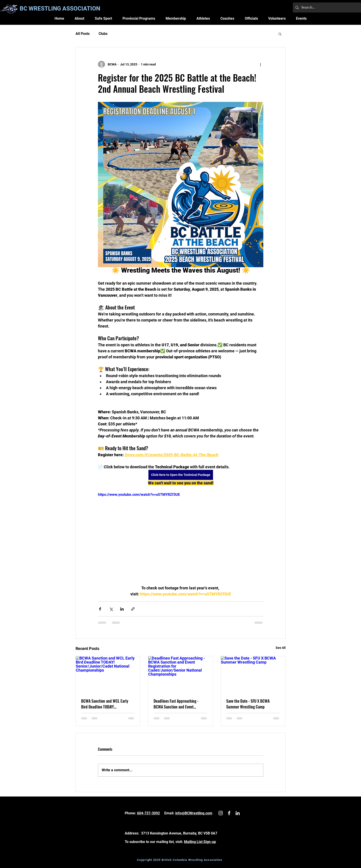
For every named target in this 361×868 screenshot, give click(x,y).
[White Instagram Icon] (221, 813)
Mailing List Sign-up (200, 842)
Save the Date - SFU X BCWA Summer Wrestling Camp (248, 704)
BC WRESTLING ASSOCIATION (60, 8)
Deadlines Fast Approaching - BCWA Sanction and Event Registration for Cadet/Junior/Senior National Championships (176, 704)
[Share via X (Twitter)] (111, 609)
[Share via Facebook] (100, 609)
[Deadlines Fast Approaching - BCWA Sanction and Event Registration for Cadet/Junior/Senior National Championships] (180, 674)
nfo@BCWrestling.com (194, 813)
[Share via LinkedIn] (122, 609)
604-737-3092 (148, 813)
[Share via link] (133, 609)
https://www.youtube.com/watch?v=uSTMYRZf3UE (139, 495)
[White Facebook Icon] (229, 813)
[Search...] (331, 7)
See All (281, 648)
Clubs (103, 34)
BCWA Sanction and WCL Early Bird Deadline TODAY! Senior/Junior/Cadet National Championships (105, 704)
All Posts (83, 34)
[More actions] (261, 64)
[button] (79, 18)
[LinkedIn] (238, 813)
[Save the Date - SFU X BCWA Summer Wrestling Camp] (253, 674)
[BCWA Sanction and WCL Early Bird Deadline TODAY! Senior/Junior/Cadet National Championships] (108, 674)
